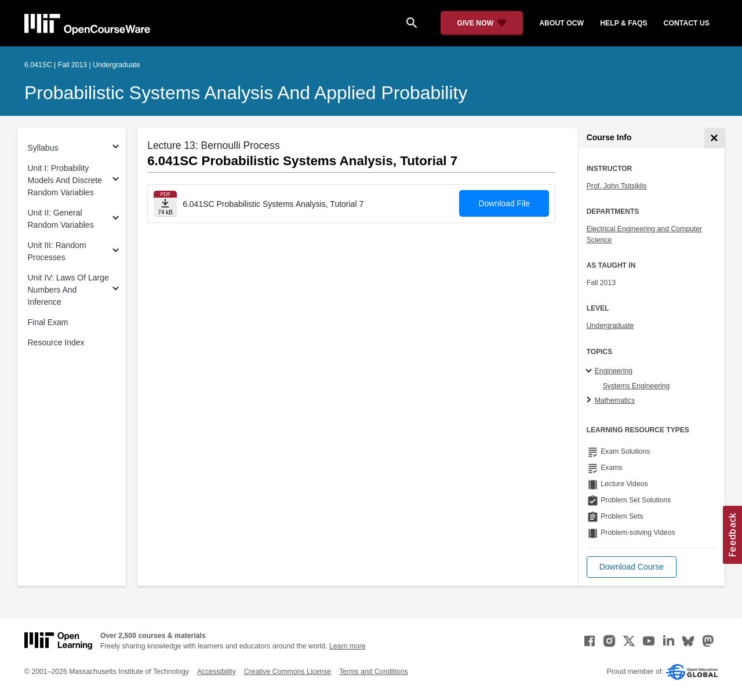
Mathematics (615, 400)
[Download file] (165, 204)
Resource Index (56, 342)
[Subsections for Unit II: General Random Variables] (116, 219)
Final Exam (48, 322)
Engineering (614, 371)
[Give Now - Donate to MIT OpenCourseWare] (482, 23)
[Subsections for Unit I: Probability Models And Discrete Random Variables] (116, 181)
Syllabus (43, 148)
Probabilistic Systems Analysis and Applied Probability (246, 93)
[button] (632, 567)
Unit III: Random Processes (57, 251)
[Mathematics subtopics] (590, 400)
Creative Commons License (288, 672)
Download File (504, 203)
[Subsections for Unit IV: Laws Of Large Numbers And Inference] (116, 290)
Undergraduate (610, 326)
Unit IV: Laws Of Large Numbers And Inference (68, 290)
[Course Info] (714, 138)
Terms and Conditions (373, 672)
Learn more (348, 646)
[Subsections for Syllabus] (116, 148)
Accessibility (217, 672)
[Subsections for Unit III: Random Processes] (116, 252)
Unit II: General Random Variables (61, 219)
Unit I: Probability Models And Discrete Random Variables (65, 180)
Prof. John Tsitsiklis (617, 186)
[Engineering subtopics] (590, 371)
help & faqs (623, 23)
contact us (687, 23)
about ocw (561, 23)
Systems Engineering (636, 386)
